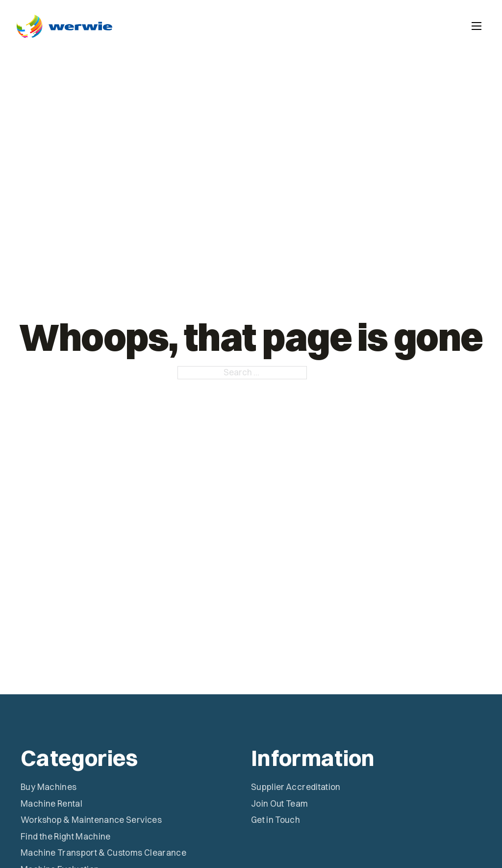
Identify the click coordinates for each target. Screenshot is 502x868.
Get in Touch (276, 820)
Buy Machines (49, 787)
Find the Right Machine (66, 836)
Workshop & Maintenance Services (91, 820)
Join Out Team (280, 803)
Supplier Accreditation (296, 787)
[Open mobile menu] (477, 26)
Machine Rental (51, 803)
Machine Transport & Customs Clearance (103, 853)
